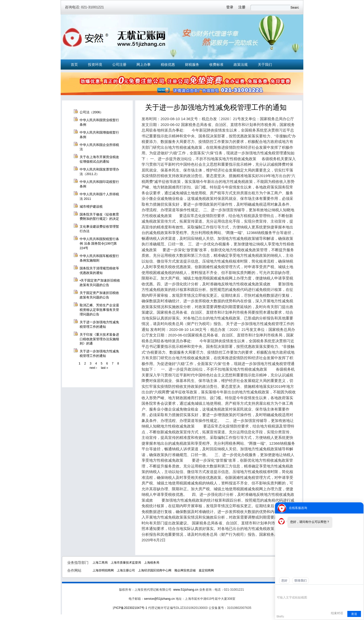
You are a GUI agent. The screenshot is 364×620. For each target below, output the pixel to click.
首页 (74, 65)
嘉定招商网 (206, 570)
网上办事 (144, 65)
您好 (284, 581)
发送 (354, 614)
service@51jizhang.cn (159, 599)
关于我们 (265, 65)
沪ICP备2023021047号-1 (130, 608)
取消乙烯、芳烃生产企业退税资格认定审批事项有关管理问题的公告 (99, 310)
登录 (230, 7)
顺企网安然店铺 (185, 570)
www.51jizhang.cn (186, 590)
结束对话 (337, 613)
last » (104, 368)
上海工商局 (100, 563)
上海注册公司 (126, 570)
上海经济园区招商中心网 (155, 570)
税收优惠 (168, 65)
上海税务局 (152, 563)
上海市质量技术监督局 (126, 563)
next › (93, 368)
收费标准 (216, 65)
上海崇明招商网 (103, 570)
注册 (242, 7)
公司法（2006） (91, 112)
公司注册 (119, 65)
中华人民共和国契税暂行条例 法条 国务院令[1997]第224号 (99, 243)
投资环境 (95, 65)
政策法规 (241, 65)
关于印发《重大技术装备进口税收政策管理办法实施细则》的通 (99, 339)
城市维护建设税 (91, 207)
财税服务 (192, 65)
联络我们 (301, 581)
